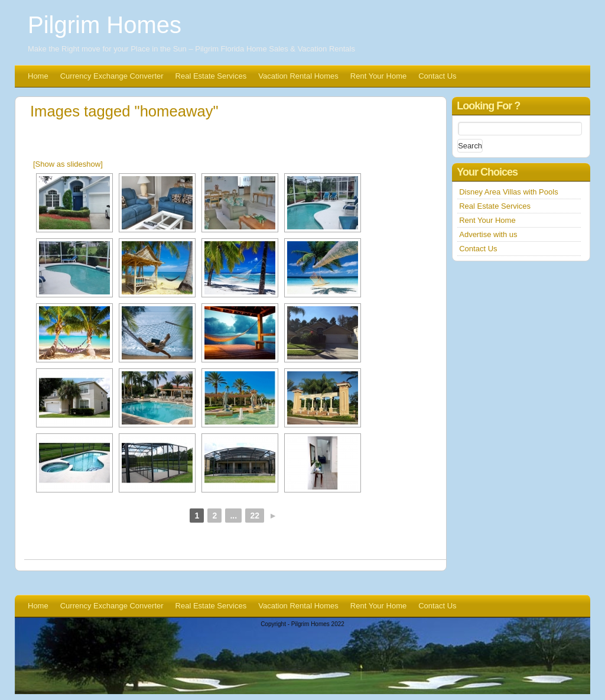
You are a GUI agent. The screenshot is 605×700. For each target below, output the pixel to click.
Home (38, 76)
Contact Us (437, 76)
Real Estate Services (211, 76)
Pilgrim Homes (105, 25)
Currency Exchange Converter (112, 76)
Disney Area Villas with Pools (508, 192)
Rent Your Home (378, 76)
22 (255, 516)
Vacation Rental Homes (298, 76)
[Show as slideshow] (68, 164)
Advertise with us (488, 234)
